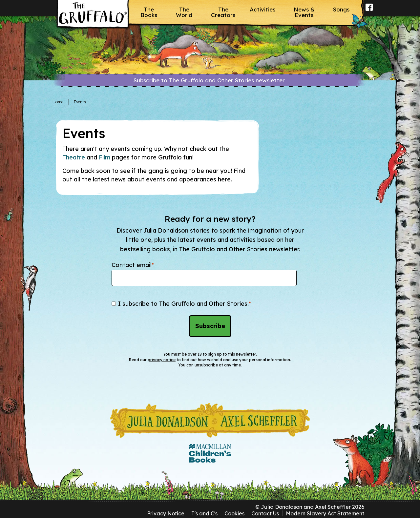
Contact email (133, 265)
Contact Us (265, 513)
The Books (149, 12)
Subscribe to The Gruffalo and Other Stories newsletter (210, 80)
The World (184, 12)
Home (58, 102)
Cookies (234, 513)
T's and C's (204, 513)
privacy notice (162, 360)
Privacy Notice (166, 513)
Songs (341, 9)
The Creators (223, 12)
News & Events (304, 12)
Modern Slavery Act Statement (325, 513)
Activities (262, 9)
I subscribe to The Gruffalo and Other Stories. (185, 304)
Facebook (369, 11)
